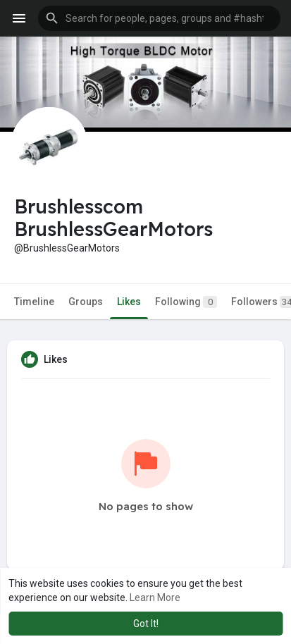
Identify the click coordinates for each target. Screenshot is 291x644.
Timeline (34, 302)
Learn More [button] (155, 597)
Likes (129, 302)
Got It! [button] (146, 624)
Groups (86, 302)
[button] (159, 18)
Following (186, 302)
